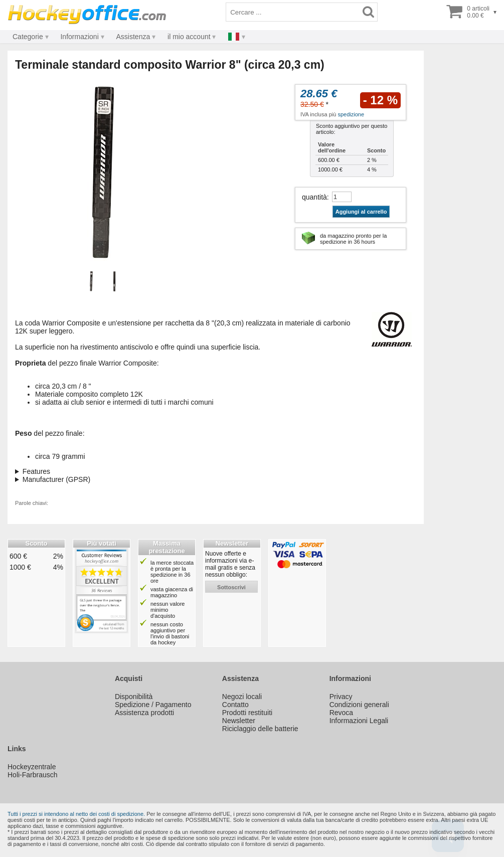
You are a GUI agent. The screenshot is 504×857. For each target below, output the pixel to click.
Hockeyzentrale (32, 767)
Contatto (235, 705)
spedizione (351, 114)
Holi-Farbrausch (33, 775)
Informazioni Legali (359, 721)
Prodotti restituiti (247, 713)
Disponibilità (134, 697)
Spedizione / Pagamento (153, 705)
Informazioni (79, 37)
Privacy (341, 697)
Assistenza (133, 37)
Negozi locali (242, 697)
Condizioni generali (359, 705)
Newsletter (239, 721)
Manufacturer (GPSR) (56, 479)
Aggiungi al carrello (361, 212)
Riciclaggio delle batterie (260, 729)
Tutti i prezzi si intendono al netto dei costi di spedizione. (76, 814)
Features (36, 471)
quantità (314, 197)
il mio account (189, 37)
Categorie (28, 37)
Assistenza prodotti (144, 713)
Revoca (341, 713)
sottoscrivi (231, 587)
